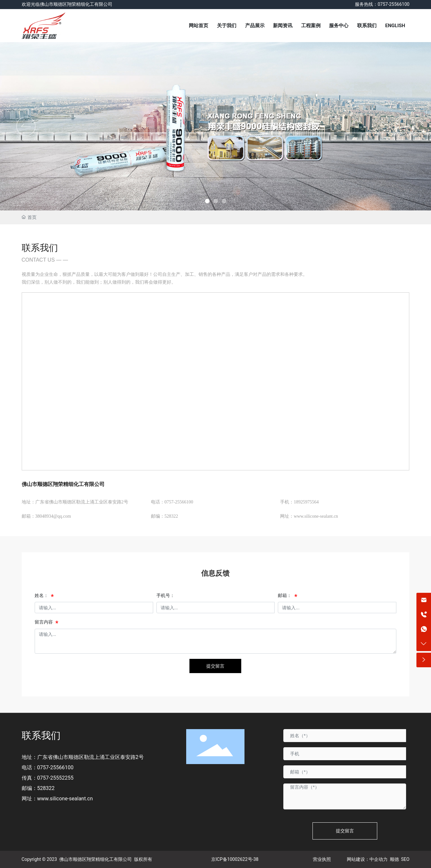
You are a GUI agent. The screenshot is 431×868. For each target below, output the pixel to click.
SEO (405, 859)
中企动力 (379, 859)
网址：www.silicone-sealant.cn (309, 516)
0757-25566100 (55, 767)
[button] (405, 126)
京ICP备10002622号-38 (235, 859)
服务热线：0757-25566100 (382, 4)
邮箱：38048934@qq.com (46, 516)
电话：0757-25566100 (172, 502)
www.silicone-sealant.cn (65, 799)
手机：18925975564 (299, 502)
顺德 (394, 859)
